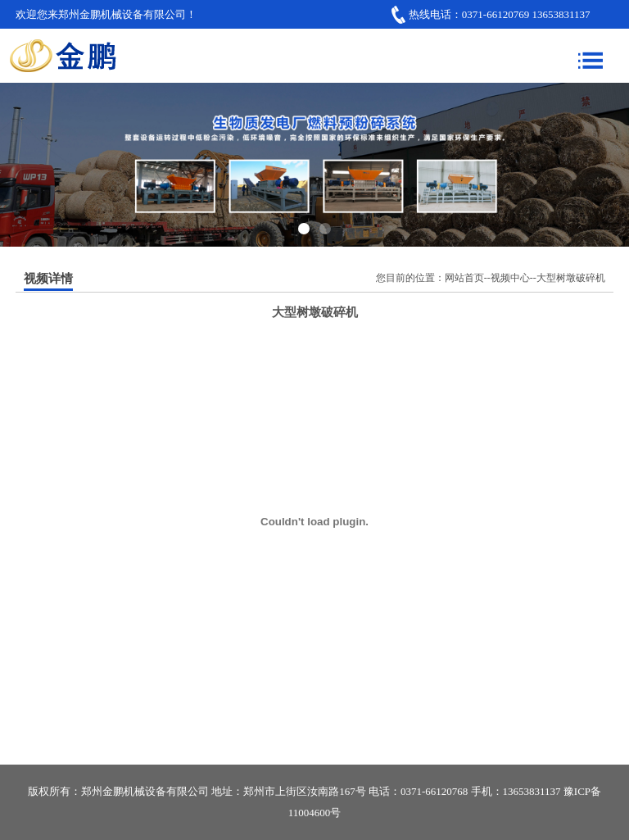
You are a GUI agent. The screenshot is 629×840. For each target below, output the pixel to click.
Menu (591, 56)
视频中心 (510, 278)
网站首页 (464, 278)
